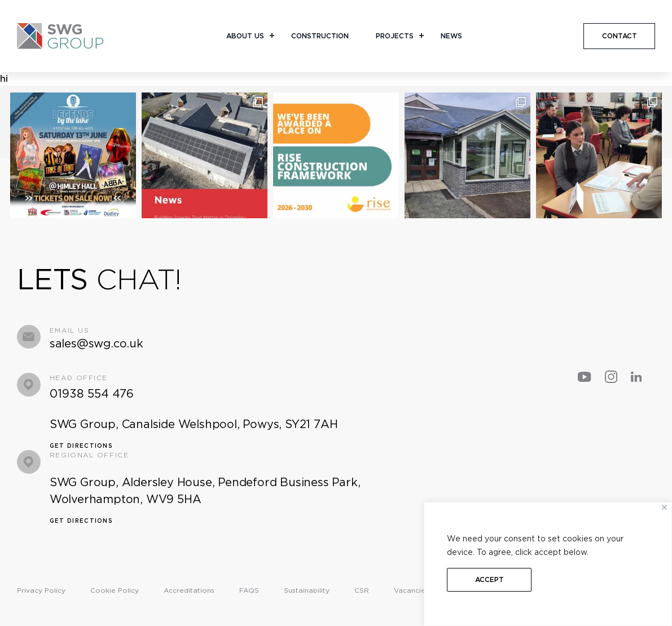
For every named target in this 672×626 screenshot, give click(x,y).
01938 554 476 (92, 394)
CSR (362, 590)
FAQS (249, 590)
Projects (395, 36)
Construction (320, 36)
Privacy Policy (41, 590)
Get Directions (81, 446)
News (451, 36)
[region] (548, 564)
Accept (489, 579)
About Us (245, 36)
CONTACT (620, 36)
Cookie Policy (115, 590)
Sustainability (307, 590)
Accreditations (189, 590)
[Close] (664, 507)
